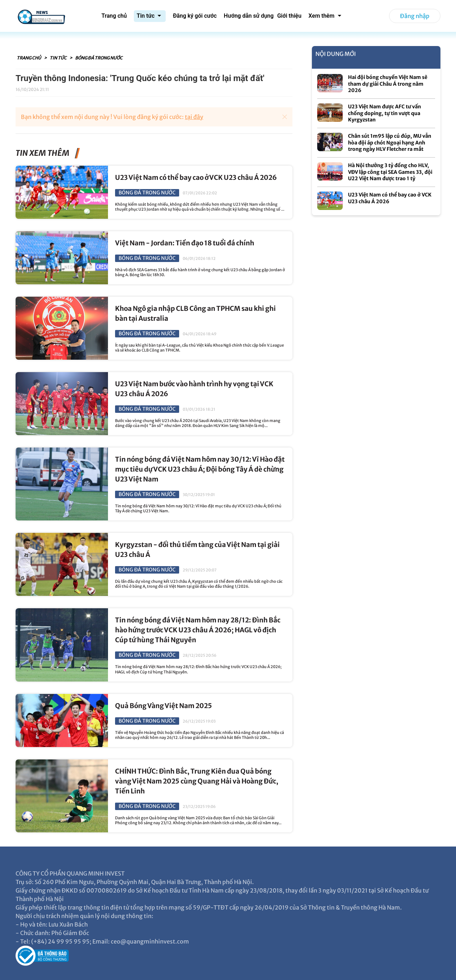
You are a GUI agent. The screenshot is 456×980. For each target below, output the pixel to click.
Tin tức (58, 58)
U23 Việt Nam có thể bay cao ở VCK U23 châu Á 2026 (196, 178)
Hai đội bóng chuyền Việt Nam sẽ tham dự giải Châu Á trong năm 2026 (388, 84)
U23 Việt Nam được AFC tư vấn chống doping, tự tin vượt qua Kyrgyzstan (384, 113)
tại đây (194, 117)
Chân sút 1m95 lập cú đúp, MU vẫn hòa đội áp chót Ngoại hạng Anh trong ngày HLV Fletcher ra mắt (390, 143)
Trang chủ (29, 58)
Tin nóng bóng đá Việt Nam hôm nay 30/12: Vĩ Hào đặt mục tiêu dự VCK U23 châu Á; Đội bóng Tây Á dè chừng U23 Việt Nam (200, 469)
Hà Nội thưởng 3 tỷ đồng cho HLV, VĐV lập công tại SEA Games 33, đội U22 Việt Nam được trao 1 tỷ (390, 172)
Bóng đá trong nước (99, 58)
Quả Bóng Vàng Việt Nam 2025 (164, 706)
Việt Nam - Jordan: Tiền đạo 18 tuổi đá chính (185, 243)
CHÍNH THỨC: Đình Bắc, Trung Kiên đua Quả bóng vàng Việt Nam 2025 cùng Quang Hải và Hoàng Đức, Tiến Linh (197, 781)
